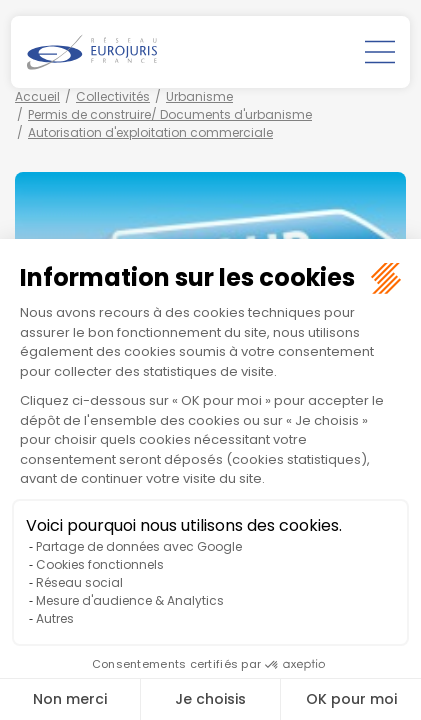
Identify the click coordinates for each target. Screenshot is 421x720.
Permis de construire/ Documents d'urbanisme (170, 114)
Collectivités (113, 96)
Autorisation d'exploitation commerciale (150, 132)
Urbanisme (199, 96)
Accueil (37, 96)
